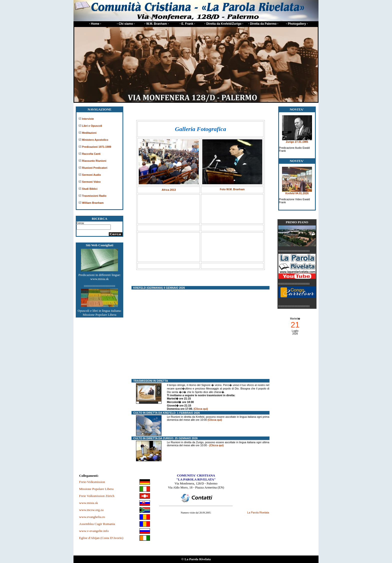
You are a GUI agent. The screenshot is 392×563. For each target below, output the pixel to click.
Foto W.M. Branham (232, 189)
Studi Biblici (90, 189)
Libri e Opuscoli (92, 126)
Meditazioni (89, 133)
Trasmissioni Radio (94, 196)
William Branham (93, 203)
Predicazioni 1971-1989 (97, 147)
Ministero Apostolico (95, 140)
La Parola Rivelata (258, 512)
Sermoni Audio (91, 175)
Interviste (88, 119)
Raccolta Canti (91, 154)
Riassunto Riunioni (94, 161)
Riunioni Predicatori (95, 168)
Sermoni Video (91, 182)
